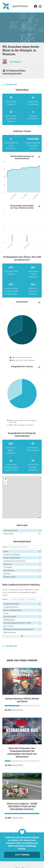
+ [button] (6, 479)
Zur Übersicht (11, 85)
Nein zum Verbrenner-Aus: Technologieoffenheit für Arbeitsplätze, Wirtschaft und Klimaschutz (22, 752)
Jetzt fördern (22, 855)
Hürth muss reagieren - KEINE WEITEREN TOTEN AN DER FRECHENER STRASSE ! (22, 806)
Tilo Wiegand (15, 62)
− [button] (6, 483)
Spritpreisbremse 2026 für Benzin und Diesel (22, 700)
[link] (40, 7)
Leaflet (39, 517)
